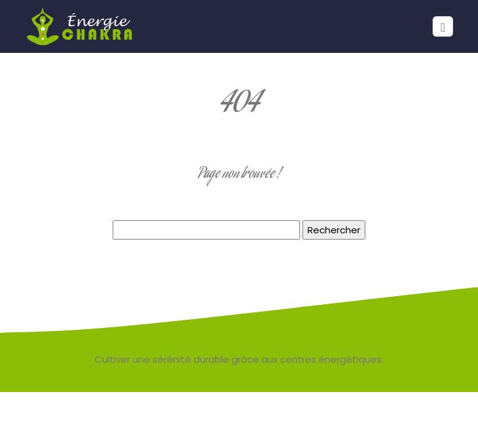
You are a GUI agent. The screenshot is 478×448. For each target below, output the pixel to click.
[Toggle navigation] (443, 26)
